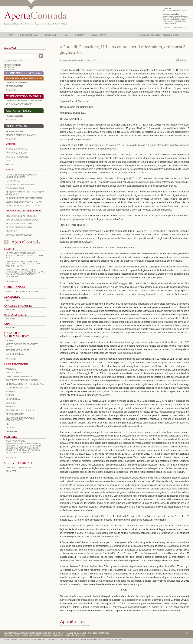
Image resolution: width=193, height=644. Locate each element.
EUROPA (10, 395)
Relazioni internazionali (20, 224)
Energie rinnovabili (17, 157)
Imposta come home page (149, 35)
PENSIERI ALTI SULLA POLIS (20, 410)
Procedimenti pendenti (19, 227)
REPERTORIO (12, 282)
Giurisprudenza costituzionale (24, 198)
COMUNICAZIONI (14, 373)
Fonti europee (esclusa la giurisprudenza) (21, 176)
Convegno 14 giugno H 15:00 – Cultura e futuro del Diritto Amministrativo (23, 264)
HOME (10, 35)
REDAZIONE (51, 35)
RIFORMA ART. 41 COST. (18, 350)
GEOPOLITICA (13, 399)
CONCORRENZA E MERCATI (20, 376)
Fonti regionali (15, 188)
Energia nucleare (16, 153)
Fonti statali (13, 181)
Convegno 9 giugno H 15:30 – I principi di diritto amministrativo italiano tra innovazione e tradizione (25, 273)
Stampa (183, 60)
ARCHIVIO (9, 67)
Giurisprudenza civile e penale (24, 206)
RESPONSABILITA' (15, 414)
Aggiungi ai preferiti (171, 35)
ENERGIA (10, 391)
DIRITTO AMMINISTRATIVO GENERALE (25, 384)
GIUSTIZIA (11, 403)
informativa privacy (115, 639)
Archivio (11, 120)
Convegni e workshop (19, 235)
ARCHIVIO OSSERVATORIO (19, 104)
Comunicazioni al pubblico (21, 216)
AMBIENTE (11, 369)
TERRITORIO (12, 431)
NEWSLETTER (99, 35)
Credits (106, 633)
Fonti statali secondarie (20, 185)
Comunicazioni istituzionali (22, 220)
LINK (66, 35)
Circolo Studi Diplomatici (21, 135)
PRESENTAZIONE (29, 35)
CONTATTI (80, 35)
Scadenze (11, 231)
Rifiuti (9, 164)
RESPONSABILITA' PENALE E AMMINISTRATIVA (20, 419)
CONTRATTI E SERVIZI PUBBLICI (22, 380)
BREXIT (9, 340)
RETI (8, 424)
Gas (8, 161)
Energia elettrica (16, 149)
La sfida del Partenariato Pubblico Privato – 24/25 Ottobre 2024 (25, 255)
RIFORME (10, 428)
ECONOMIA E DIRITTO (17, 388)
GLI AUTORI (11, 471)
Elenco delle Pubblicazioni (22, 291)
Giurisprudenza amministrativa (24, 202)
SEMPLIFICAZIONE (15, 354)
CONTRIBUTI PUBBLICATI (18, 467)
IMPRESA (10, 407)
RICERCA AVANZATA (13, 61)
